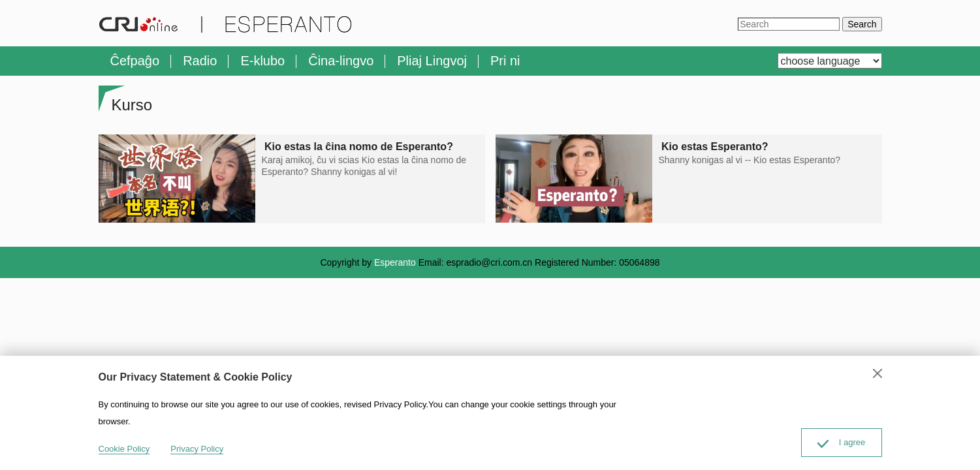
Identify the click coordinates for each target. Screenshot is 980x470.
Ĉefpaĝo (135, 61)
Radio (200, 61)
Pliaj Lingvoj (432, 61)
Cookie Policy (124, 449)
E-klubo (262, 61)
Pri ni (505, 61)
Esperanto (395, 262)
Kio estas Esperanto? (715, 147)
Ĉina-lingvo (341, 61)
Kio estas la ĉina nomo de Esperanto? (359, 147)
